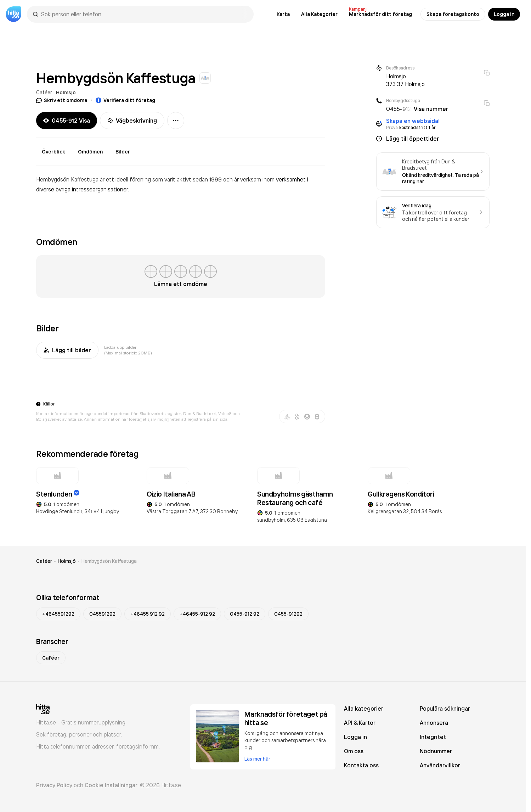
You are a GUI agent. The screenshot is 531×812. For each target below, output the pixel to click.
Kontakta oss (361, 765)
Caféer (44, 92)
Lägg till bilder (67, 350)
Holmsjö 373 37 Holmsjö (405, 80)
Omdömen (90, 152)
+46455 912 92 (148, 614)
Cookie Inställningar (111, 785)
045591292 (102, 614)
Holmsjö (66, 93)
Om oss (354, 751)
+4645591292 (58, 614)
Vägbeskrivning (132, 121)
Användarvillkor (440, 765)
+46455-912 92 (197, 614)
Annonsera (434, 723)
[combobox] (144, 14)
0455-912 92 (245, 614)
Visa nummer (431, 109)
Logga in (504, 14)
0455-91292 (288, 614)
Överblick (53, 152)
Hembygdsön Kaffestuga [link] (109, 561)
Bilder (123, 152)
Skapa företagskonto (453, 14)
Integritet (433, 737)
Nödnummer (436, 751)
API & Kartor (360, 723)
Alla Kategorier (319, 14)
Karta (283, 14)
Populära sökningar (445, 709)
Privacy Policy (54, 785)
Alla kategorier (364, 709)
